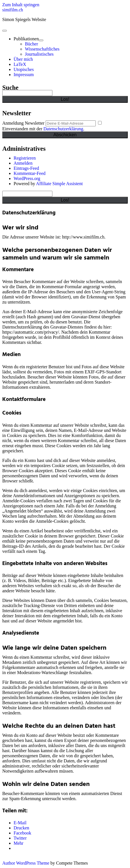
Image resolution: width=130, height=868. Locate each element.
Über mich (23, 59)
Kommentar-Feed (30, 173)
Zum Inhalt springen (21, 5)
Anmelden (23, 163)
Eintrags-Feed (26, 168)
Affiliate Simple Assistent (59, 184)
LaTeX (20, 64)
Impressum (24, 75)
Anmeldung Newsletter (23, 123)
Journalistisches (39, 54)
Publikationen (26, 39)
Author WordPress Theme (26, 863)
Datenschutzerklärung (63, 129)
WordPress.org (27, 178)
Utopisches (24, 69)
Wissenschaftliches (42, 49)
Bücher (31, 44)
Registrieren (25, 158)
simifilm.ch (13, 10)
